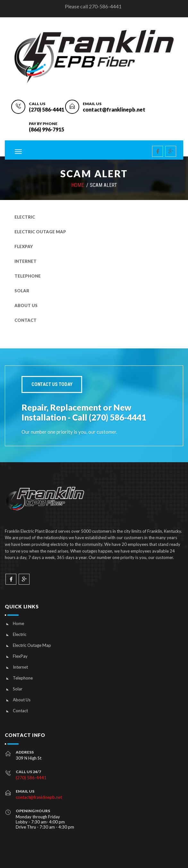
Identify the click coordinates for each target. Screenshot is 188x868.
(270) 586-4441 (47, 109)
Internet (26, 261)
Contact (26, 320)
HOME (77, 185)
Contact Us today (52, 384)
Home (18, 623)
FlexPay (24, 246)
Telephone (28, 276)
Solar (22, 291)
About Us (26, 305)
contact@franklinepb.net (114, 109)
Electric (25, 217)
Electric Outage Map (40, 232)
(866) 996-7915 (47, 129)
